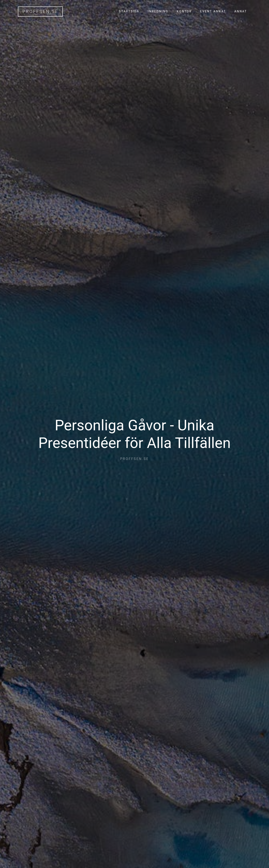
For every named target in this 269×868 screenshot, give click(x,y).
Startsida (129, 11)
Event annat (213, 11)
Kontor (184, 11)
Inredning (158, 11)
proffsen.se (40, 12)
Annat (241, 11)
